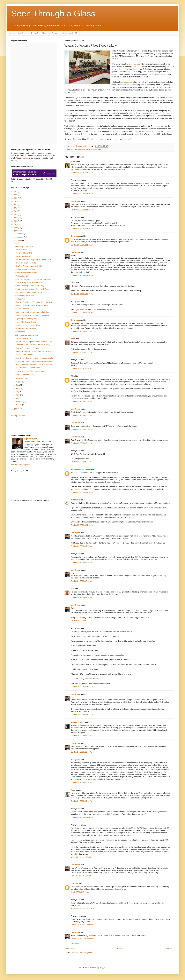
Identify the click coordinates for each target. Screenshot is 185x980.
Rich (73, 589)
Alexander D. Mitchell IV (80, 469)
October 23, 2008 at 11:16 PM (82, 492)
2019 (16, 201)
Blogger (103, 968)
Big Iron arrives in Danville (25, 269)
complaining (93, 149)
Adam (73, 339)
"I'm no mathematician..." (25, 338)
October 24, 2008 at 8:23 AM (81, 581)
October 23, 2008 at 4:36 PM (81, 369)
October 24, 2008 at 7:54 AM (81, 562)
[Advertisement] (28, 425)
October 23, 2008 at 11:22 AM (82, 173)
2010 (16, 224)
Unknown (75, 883)
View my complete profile (21, 465)
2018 (16, 205)
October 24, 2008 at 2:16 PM (81, 752)
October (19, 240)
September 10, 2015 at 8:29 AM (83, 939)
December (20, 234)
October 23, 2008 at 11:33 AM (82, 210)
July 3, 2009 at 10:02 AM (80, 892)
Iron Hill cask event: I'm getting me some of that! (33, 260)
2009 (16, 228)
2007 (16, 409)
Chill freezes (20, 332)
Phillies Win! (20, 299)
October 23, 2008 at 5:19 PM (81, 443)
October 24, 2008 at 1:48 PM (81, 736)
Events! (35, 33)
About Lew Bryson (50, 33)
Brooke (74, 161)
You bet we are (21, 250)
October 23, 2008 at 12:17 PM (82, 294)
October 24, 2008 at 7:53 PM (81, 801)
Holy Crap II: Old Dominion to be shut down (32, 306)
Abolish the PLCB (70, 33)
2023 (16, 192)
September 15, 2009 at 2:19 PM (83, 909)
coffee (86, 149)
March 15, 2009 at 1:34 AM (81, 876)
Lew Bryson (76, 201)
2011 (16, 221)
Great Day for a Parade (24, 247)
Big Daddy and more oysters (26, 319)
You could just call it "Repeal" (26, 322)
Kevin (73, 790)
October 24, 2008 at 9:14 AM (81, 621)
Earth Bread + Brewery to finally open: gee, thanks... (35, 358)
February (19, 402)
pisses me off (129, 82)
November (20, 237)
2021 (16, 195)
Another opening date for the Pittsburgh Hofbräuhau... (35, 361)
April (18, 395)
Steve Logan (76, 236)
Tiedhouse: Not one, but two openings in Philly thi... (34, 351)
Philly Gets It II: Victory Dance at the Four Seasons (34, 279)
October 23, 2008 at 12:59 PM (82, 313)
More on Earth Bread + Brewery (27, 348)
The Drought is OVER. (24, 253)
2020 (16, 198)
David (73, 283)
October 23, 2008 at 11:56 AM (82, 275)
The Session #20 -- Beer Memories (28, 368)
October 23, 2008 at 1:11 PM (81, 331)
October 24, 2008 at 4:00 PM (81, 782)
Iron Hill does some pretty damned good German (34, 342)
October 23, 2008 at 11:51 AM (82, 245)
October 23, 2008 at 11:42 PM (82, 525)
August (19, 382)
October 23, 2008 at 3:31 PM (81, 352)
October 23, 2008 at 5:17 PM (81, 415)
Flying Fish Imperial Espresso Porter (29, 292)
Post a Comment (74, 944)
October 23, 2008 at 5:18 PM (81, 429)
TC (72, 376)
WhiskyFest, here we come (26, 328)
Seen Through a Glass (53, 14)
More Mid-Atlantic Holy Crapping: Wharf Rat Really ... (35, 302)
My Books (23, 33)
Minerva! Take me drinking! (25, 374)
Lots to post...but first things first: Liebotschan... (33, 312)
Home (12, 33)
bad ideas (74, 149)
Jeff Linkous (76, 500)
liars (100, 149)
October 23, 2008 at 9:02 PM (81, 462)
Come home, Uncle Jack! (25, 296)
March (18, 398)
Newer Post (70, 949)
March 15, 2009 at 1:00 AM (81, 857)
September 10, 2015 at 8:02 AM (83, 925)
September (20, 379)
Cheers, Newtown (22, 309)
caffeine (81, 149)
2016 (16, 208)
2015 (16, 211)
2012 (16, 218)
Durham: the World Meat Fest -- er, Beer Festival (34, 365)
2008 (16, 231)
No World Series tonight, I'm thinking (29, 266)
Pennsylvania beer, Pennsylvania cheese (31, 371)
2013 (16, 215)
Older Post (169, 949)
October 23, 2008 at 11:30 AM (82, 194)
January (19, 405)
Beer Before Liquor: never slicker (28, 325)
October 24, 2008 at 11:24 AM (82, 687)
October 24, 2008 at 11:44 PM (82, 817)
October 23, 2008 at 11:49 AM (82, 229)
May (18, 392)
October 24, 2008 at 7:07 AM (81, 546)
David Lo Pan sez (133, 64)
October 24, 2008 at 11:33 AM (82, 715)
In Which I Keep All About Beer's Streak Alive (32, 315)
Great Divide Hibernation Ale (26, 273)
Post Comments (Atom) (83, 953)
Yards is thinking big (23, 256)
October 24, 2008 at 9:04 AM (81, 597)
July (18, 385)
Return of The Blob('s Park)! (26, 263)
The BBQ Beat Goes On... (25, 355)
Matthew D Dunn (77, 722)
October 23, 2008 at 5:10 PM (81, 401)
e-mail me (25, 158)
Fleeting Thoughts (18, 416)
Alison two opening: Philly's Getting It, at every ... (34, 345)
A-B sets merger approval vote (27, 335)
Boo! (17, 243)
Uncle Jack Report (22, 276)
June (18, 388)
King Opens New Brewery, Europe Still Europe (33, 289)
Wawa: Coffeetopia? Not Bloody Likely (30, 286)
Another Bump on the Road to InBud (29, 283)
